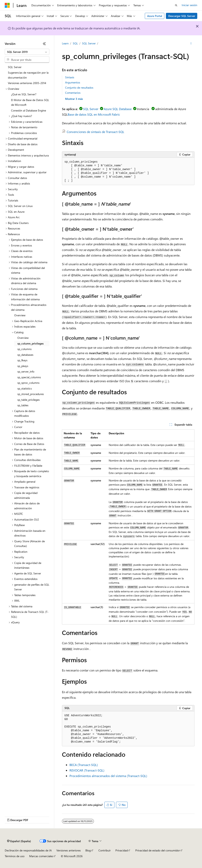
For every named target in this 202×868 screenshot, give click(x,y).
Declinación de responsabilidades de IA (28, 850)
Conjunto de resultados (79, 88)
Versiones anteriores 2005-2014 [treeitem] (27, 83)
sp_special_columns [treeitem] (29, 377)
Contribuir (105, 850)
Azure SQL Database (118, 109)
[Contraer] (44, 44)
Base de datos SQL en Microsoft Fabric (94, 114)
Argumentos (73, 82)
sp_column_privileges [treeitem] (30, 343)
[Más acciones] (191, 44)
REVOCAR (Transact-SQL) (87, 770)
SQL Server (89, 43)
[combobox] (27, 52)
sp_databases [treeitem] (25, 355)
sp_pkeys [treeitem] (23, 366)
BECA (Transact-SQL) (84, 765)
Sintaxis (70, 77)
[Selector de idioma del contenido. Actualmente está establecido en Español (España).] (19, 841)
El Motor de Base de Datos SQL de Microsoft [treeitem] (30, 102)
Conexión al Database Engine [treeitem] (29, 110)
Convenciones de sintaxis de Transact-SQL (95, 132)
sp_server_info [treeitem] (26, 371)
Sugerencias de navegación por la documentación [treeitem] (28, 75)
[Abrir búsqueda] (176, 5)
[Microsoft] (7, 5)
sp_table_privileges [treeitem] (29, 400)
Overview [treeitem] (20, 315)
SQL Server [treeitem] (15, 67)
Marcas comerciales (41, 856)
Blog (88, 850)
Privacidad (122, 850)
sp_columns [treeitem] (24, 349)
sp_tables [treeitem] (23, 405)
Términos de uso (15, 856)
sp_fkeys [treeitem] (22, 360)
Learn (65, 43)
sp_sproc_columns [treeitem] (28, 383)
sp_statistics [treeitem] (25, 388)
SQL (75, 43)
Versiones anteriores (69, 850)
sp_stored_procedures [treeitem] (31, 394)
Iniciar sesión (189, 5)
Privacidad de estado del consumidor (158, 850)
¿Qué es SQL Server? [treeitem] (24, 94)
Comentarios (73, 93)
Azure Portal (155, 16)
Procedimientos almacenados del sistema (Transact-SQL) (108, 776)
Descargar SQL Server (182, 16)
